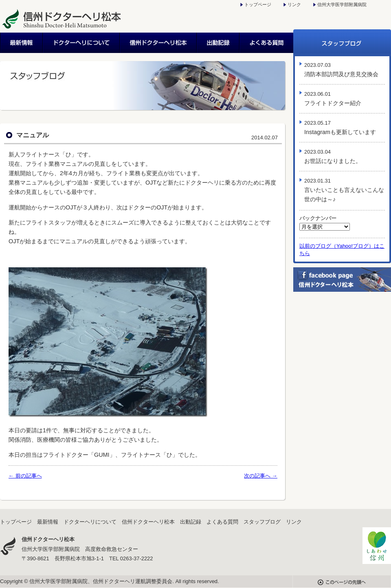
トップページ (258, 4)
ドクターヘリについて (82, 43)
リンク (294, 4)
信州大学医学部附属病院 (342, 4)
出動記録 (219, 43)
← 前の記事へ (25, 476)
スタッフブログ (342, 43)
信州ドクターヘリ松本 (159, 43)
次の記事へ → (261, 476)
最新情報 (22, 43)
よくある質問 (267, 43)
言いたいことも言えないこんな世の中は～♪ (344, 190)
